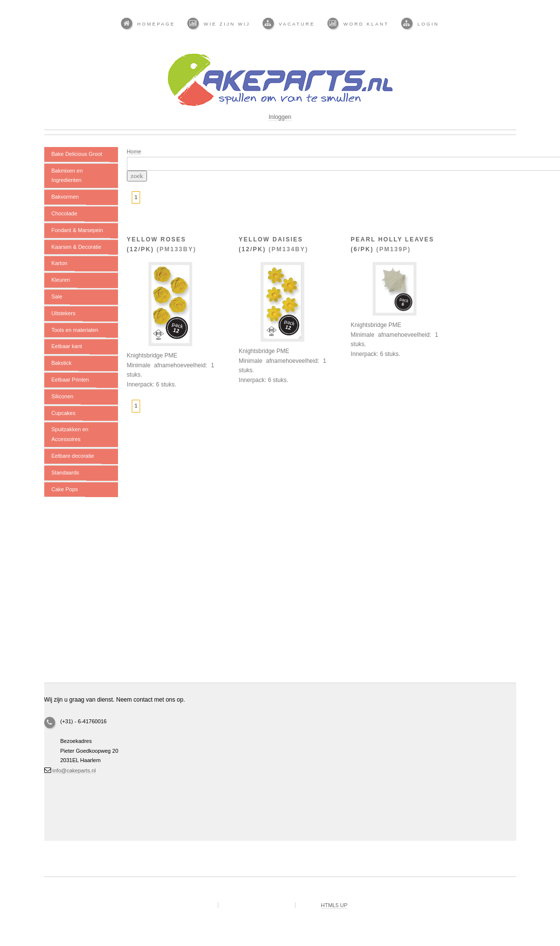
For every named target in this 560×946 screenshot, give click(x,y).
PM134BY (288, 249)
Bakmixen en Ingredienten (67, 176)
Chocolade (65, 213)
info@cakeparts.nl (74, 770)
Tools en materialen (75, 330)
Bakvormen (65, 197)
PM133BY (177, 249)
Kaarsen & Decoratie (77, 247)
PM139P (393, 249)
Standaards (65, 473)
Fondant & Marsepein (77, 230)
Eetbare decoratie (73, 456)
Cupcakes (64, 413)
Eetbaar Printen (70, 380)
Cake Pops (65, 489)
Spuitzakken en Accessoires (70, 434)
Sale (57, 296)
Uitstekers (64, 313)
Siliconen (63, 396)
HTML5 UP (334, 905)
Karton (59, 263)
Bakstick (62, 363)
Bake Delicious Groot (77, 154)
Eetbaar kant (67, 346)
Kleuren (61, 280)
